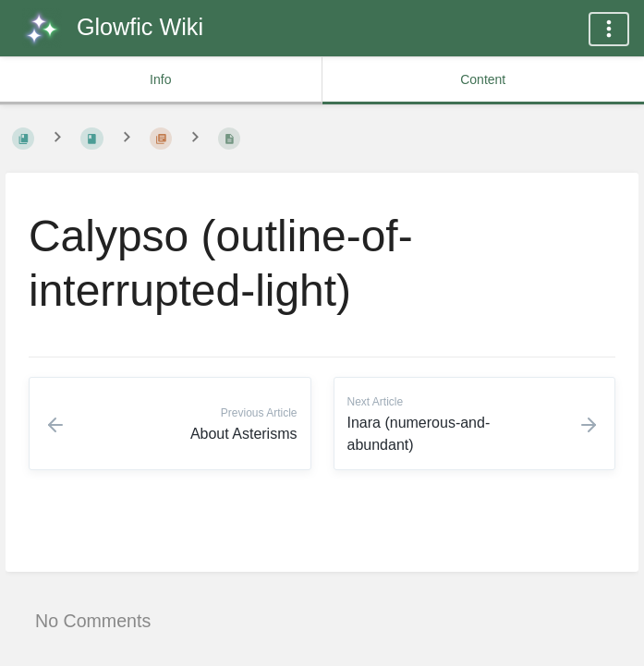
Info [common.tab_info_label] (160, 79)
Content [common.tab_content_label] (483, 79)
